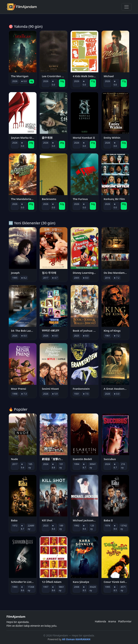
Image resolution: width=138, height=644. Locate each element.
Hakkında (100, 621)
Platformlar (125, 621)
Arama (112, 621)
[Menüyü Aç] (126, 7)
